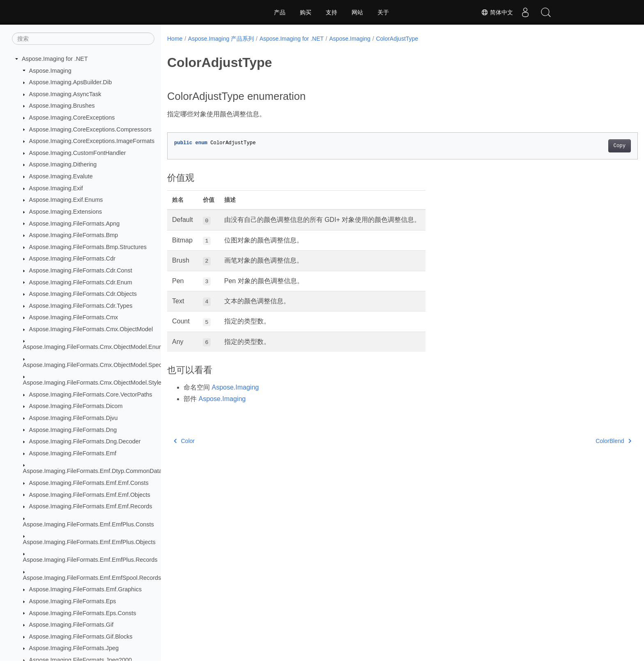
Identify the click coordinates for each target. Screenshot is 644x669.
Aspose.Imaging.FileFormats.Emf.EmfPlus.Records (90, 560)
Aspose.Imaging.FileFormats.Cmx (74, 317)
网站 (357, 12)
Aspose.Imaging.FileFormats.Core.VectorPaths (91, 394)
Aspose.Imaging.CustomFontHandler (78, 153)
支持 (331, 12)
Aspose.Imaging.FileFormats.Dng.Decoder (85, 441)
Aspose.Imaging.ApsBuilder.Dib (71, 82)
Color (184, 441)
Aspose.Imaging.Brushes (62, 106)
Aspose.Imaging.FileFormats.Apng (75, 224)
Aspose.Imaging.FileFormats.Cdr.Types (81, 306)
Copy (587, 146)
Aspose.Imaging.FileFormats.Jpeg (74, 648)
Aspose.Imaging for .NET (55, 59)
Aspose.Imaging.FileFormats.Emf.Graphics (85, 589)
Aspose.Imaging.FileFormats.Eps (73, 601)
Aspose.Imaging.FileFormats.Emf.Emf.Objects (90, 495)
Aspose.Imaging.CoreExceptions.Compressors (90, 129)
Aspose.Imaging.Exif (56, 188)
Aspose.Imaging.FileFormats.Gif (71, 625)
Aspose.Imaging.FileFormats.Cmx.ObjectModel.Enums (95, 347)
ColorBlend (581, 441)
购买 (306, 12)
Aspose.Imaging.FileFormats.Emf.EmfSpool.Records (92, 578)
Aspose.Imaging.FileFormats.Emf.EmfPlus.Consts (89, 524)
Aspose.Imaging (50, 71)
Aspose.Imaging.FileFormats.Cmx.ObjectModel (91, 329)
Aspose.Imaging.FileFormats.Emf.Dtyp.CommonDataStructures (106, 471)
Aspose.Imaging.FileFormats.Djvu (74, 418)
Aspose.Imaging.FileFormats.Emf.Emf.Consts (89, 483)
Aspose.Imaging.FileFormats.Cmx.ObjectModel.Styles (94, 383)
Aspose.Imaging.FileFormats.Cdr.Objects (83, 294)
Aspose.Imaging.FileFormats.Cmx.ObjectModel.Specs (94, 365)
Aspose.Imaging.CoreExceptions (72, 118)
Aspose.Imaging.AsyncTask (65, 94)
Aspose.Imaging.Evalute (61, 176)
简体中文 (497, 12)
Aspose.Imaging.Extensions (66, 212)
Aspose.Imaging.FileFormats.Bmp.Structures (88, 247)
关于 (383, 12)
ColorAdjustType (397, 39)
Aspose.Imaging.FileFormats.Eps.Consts (83, 613)
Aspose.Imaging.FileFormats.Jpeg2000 (80, 660)
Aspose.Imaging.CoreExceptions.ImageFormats (92, 141)
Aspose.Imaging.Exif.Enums (66, 200)
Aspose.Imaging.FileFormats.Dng (73, 430)
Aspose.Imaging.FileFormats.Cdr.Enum (81, 282)
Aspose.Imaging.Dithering (63, 164)
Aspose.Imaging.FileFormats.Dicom (76, 406)
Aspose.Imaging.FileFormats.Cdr (72, 258)
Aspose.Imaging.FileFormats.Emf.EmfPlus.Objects (89, 542)
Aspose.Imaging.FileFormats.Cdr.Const (81, 270)
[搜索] (83, 39)
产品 (280, 12)
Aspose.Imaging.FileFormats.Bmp (74, 235)
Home (175, 39)
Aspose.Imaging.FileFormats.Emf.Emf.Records (91, 506)
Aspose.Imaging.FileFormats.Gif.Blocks (81, 637)
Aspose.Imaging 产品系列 (221, 39)
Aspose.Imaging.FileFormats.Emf (73, 453)
